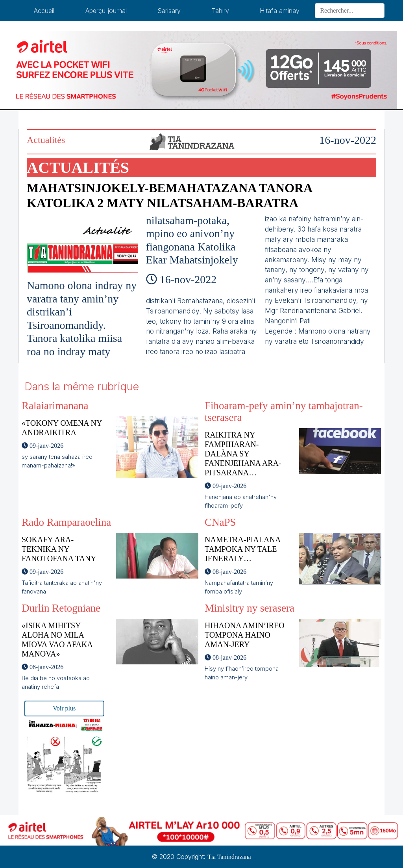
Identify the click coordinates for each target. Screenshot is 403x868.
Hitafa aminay (280, 11)
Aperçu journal (106, 11)
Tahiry (220, 11)
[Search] (350, 11)
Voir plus (64, 708)
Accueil (44, 11)
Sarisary (169, 11)
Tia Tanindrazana (229, 857)
